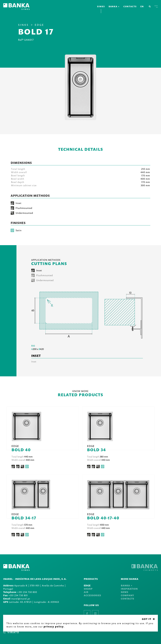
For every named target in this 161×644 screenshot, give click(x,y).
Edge (39, 25)
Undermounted (42, 280)
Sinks (101, 6)
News (125, 592)
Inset (37, 270)
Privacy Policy (54, 626)
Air (86, 592)
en (143, 7)
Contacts (130, 6)
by (11, 633)
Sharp (88, 589)
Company (127, 595)
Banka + (114, 6)
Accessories (92, 595)
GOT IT (146, 619)
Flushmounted (42, 275)
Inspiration (129, 589)
